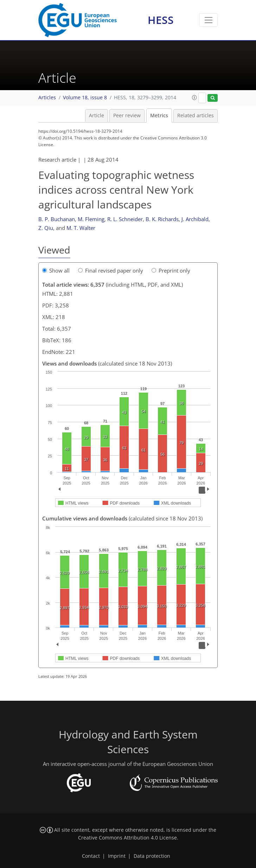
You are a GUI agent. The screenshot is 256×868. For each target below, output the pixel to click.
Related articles (196, 115)
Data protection (152, 856)
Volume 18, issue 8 (85, 98)
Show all (56, 270)
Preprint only (171, 270)
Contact (91, 856)
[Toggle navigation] (208, 20)
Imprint (117, 856)
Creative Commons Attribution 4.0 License (127, 838)
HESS (161, 20)
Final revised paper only (111, 270)
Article (97, 115)
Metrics (159, 115)
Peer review (127, 115)
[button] (194, 98)
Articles (47, 98)
